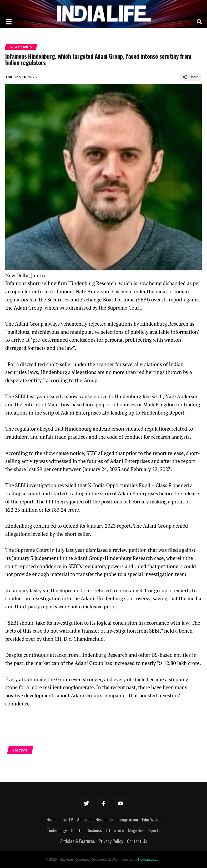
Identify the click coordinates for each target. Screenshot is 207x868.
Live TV (67, 819)
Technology (57, 830)
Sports (154, 830)
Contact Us (137, 841)
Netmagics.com (150, 859)
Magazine (136, 830)
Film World (151, 819)
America (84, 819)
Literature (115, 830)
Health (77, 830)
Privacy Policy (111, 841)
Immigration (127, 819)
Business (94, 830)
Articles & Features (77, 841)
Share (191, 77)
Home (52, 819)
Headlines (21, 47)
